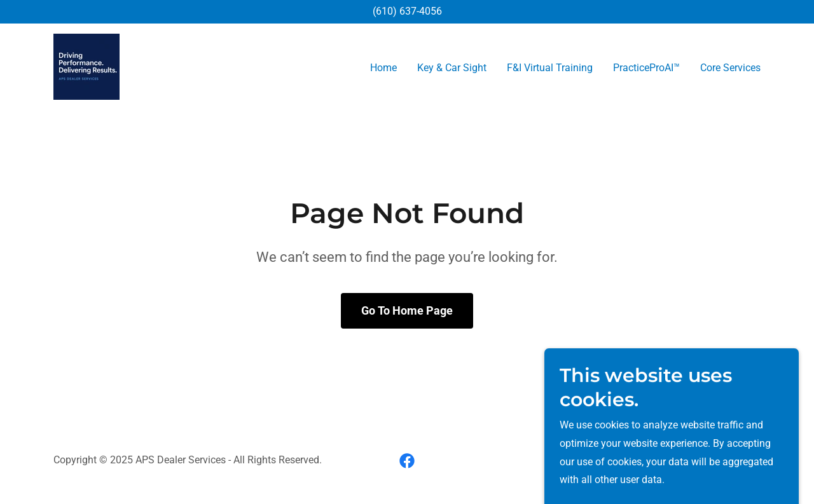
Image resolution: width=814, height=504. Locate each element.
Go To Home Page (407, 310)
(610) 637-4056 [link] (407, 11)
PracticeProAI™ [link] (646, 68)
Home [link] (383, 68)
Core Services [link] (730, 68)
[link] (86, 66)
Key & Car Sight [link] (452, 68)
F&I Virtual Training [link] (550, 68)
